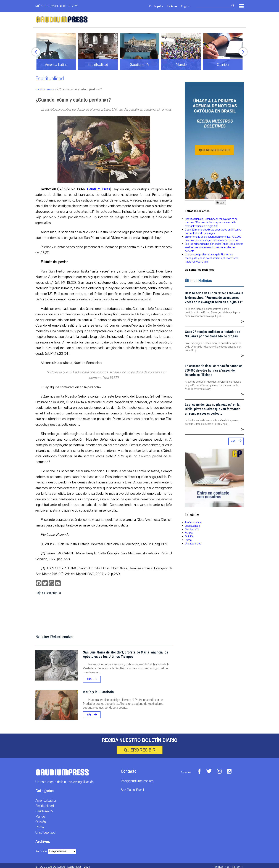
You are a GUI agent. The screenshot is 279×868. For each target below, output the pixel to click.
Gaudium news (45, 89)
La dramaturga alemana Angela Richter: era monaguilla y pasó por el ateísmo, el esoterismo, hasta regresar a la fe (212, 258)
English (186, 6)
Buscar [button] (220, 203)
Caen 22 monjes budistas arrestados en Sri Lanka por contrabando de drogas (213, 231)
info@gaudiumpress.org (137, 781)
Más (92, 679)
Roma (188, 540)
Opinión (189, 536)
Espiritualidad (50, 79)
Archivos (41, 851)
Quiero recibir (140, 750)
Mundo (189, 533)
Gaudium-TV (192, 529)
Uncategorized (193, 544)
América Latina (193, 522)
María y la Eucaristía (98, 692)
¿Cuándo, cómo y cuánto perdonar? (73, 100)
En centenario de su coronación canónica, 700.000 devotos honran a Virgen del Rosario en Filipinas (213, 239)
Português (156, 6)
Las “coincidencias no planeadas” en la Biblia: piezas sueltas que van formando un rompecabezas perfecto (214, 247)
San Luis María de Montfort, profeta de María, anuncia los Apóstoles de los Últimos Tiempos (126, 654)
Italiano (172, 6)
